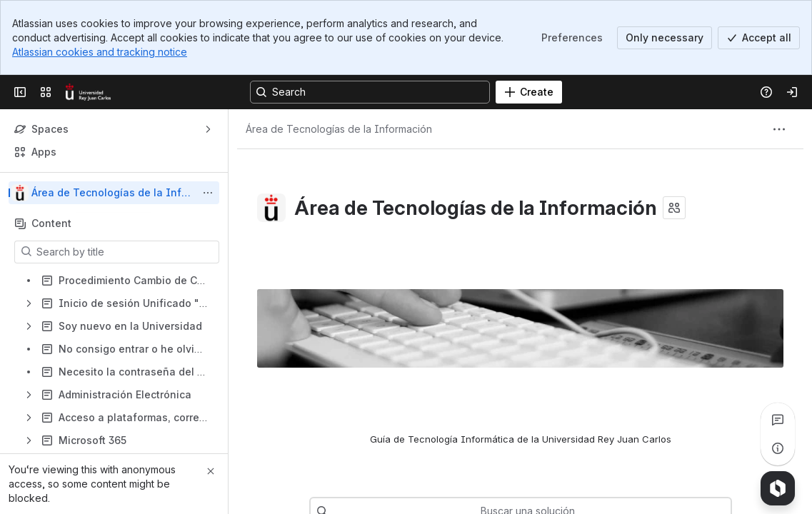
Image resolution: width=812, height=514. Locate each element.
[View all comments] (778, 420)
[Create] (529, 92)
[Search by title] (125, 252)
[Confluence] (88, 92)
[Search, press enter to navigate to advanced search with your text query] (370, 92)
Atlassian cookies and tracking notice (100, 52)
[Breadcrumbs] (339, 129)
